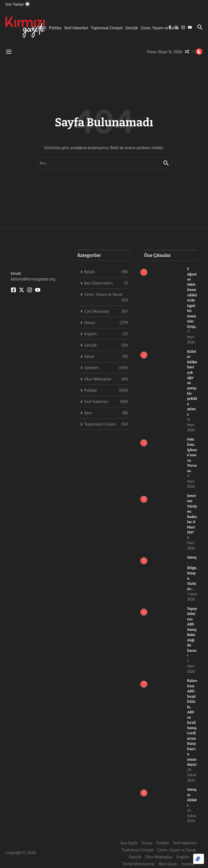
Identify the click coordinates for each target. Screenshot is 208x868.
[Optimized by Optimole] (199, 859)
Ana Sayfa (129, 843)
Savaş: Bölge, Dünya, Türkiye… (192, 573)
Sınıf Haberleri (76, 28)
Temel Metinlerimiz (139, 864)
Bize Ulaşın (168, 864)
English (183, 857)
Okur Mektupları (159, 857)
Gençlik (132, 28)
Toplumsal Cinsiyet (107, 28)
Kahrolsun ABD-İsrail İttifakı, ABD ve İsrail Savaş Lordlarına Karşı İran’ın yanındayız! (192, 723)
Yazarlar (188, 864)
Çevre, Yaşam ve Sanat (160, 28)
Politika (55, 28)
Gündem (39, 28)
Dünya (147, 843)
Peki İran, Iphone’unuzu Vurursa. (192, 455)
